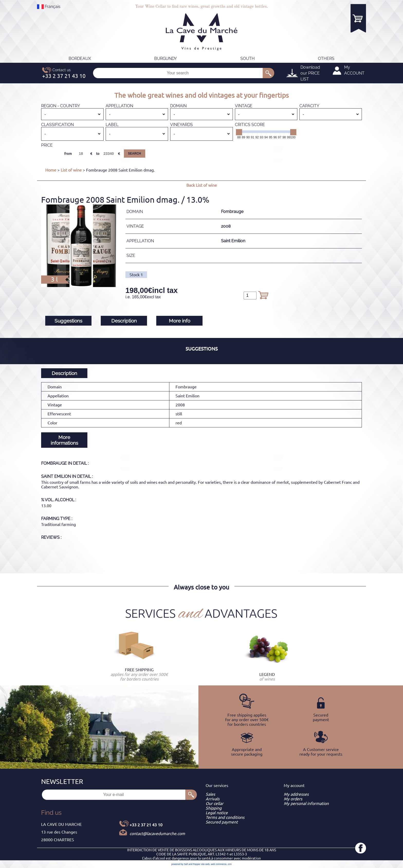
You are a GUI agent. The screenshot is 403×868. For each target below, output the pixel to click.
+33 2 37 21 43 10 (146, 825)
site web (205, 864)
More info (180, 321)
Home (51, 170)
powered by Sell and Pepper (186, 864)
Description (124, 321)
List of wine (71, 170)
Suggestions (68, 321)
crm (230, 864)
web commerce (219, 864)
